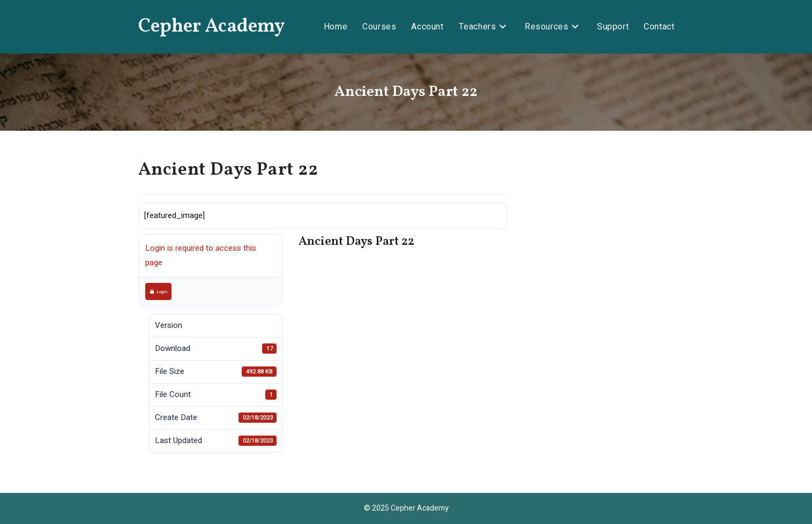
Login (159, 291)
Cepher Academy (212, 27)
